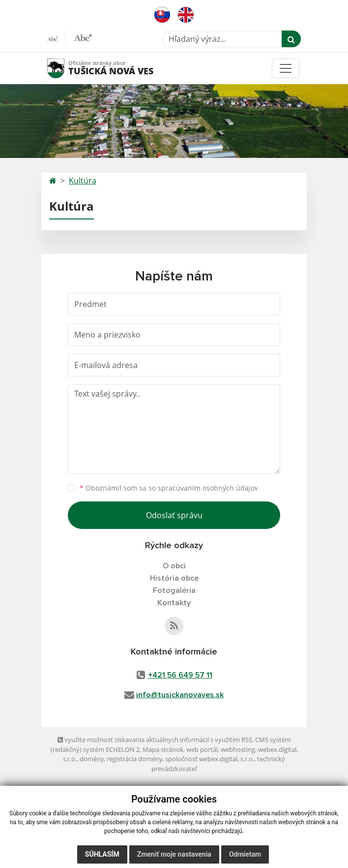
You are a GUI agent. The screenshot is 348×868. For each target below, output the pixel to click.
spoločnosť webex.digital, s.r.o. (210, 759)
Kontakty (174, 603)
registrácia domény (134, 759)
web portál (202, 749)
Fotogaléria (174, 590)
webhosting (238, 749)
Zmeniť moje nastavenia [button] (174, 854)
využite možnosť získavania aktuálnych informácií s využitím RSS (155, 740)
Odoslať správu (174, 515)
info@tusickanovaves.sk (180, 695)
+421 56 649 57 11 (180, 675)
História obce (174, 578)
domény (92, 759)
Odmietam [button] (245, 854)
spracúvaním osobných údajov (208, 488)
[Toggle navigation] (286, 68)
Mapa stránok (163, 749)
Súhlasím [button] (102, 854)
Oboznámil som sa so (169, 488)
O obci (174, 566)
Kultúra (83, 181)
